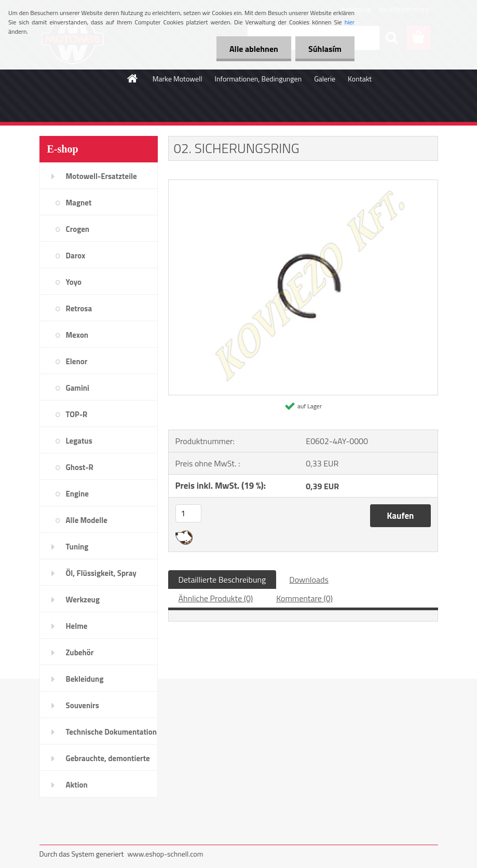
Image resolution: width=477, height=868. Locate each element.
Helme (77, 626)
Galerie (325, 79)
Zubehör (80, 652)
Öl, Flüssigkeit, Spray (101, 573)
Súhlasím (325, 49)
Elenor (77, 361)
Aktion (77, 785)
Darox (76, 256)
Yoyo (74, 282)
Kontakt (360, 79)
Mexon (77, 335)
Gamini (78, 388)
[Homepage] (133, 78)
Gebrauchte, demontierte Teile (108, 762)
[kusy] (188, 513)
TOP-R (77, 414)
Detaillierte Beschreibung (222, 580)
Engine (77, 494)
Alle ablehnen (254, 49)
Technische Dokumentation (112, 732)
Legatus (79, 441)
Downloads (309, 580)
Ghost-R (80, 467)
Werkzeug (83, 600)
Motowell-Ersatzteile (101, 176)
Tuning (77, 547)
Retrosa (79, 308)
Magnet (79, 203)
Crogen (78, 229)
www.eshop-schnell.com (165, 854)
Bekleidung (85, 679)
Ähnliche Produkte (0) (216, 598)
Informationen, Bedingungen (258, 79)
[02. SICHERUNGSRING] (303, 184)
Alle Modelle (87, 520)
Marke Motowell (178, 79)
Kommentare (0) (304, 598)
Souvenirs (83, 705)
